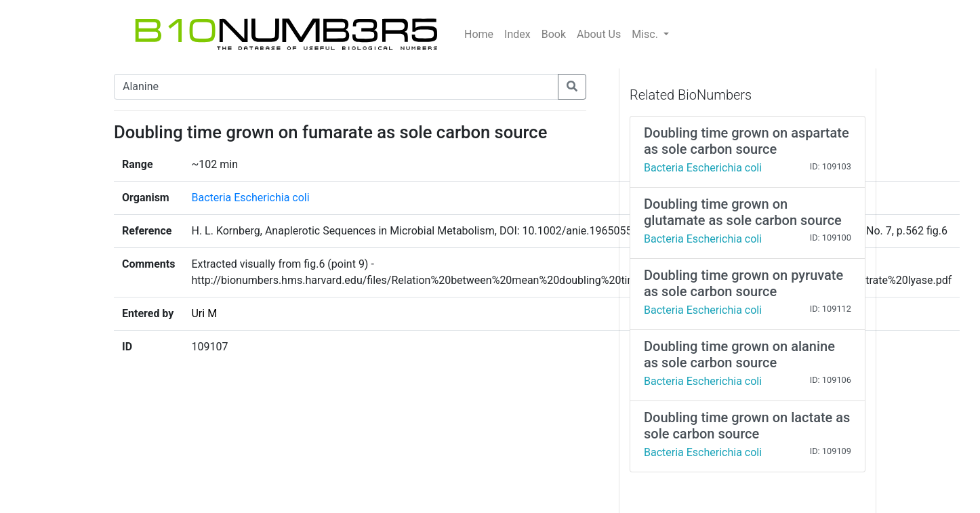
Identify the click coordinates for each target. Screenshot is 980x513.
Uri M (204, 313)
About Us (599, 34)
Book (554, 34)
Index (517, 34)
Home (479, 34)
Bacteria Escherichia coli (250, 198)
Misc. (646, 34)
